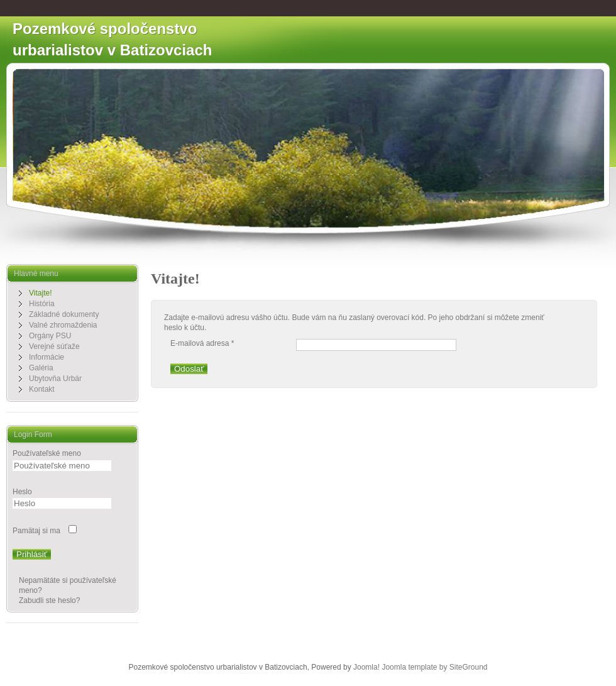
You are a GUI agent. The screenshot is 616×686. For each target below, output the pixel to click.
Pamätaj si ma (36, 531)
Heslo (22, 492)
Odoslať (189, 369)
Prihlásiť (32, 554)
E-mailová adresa (202, 343)
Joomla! (366, 667)
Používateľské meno (47, 453)
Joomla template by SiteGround (434, 667)
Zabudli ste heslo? (49, 600)
